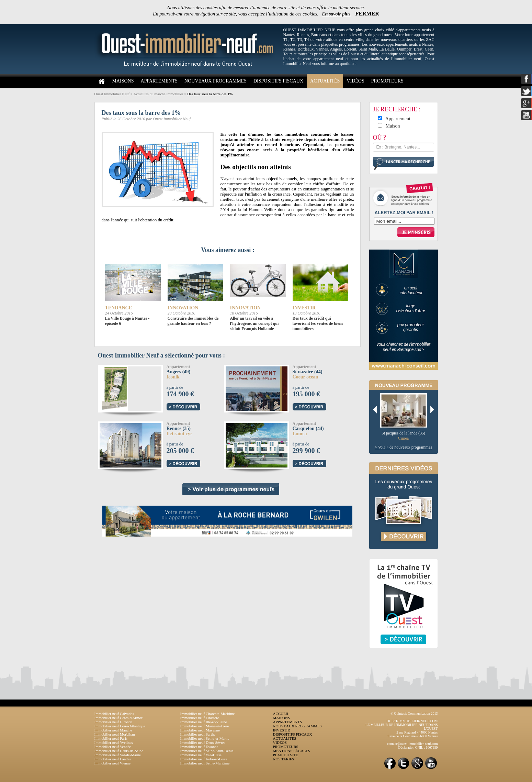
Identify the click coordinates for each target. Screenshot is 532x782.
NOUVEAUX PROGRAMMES (216, 81)
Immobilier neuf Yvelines (114, 742)
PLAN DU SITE (286, 755)
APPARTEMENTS (159, 81)
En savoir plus (336, 14)
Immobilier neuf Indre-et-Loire (204, 759)
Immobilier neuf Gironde (114, 722)
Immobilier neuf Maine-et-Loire (205, 726)
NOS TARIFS (284, 759)
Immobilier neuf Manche (113, 730)
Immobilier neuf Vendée (113, 747)
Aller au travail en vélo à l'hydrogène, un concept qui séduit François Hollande (254, 323)
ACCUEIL (281, 714)
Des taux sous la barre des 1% (210, 94)
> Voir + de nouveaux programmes (403, 447)
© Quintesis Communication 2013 (414, 713)
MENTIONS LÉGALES (292, 751)
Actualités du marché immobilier (158, 94)
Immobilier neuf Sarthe (198, 734)
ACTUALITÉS (325, 81)
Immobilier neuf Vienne (112, 763)
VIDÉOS (355, 81)
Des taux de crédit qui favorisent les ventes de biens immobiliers (318, 323)
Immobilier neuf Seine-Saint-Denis (207, 751)
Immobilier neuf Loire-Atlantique (120, 726)
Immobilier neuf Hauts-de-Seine (119, 751)
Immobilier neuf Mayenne (200, 730)
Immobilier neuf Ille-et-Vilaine (204, 722)
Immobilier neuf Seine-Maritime (205, 763)
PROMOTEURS (387, 81)
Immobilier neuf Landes (113, 759)
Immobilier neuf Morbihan (115, 734)
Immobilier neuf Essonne (199, 747)
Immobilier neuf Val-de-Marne (118, 755)
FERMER (367, 14)
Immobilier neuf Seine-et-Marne (205, 738)
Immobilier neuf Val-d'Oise (201, 755)
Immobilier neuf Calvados (114, 714)
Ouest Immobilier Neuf (112, 94)
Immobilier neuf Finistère (200, 718)
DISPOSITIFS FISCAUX (278, 81)
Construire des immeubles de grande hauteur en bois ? (193, 321)
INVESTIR (282, 730)
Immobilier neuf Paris (111, 738)
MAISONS (123, 81)
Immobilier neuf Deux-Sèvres (203, 742)
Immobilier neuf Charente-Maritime (208, 714)
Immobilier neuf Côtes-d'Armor (118, 718)
